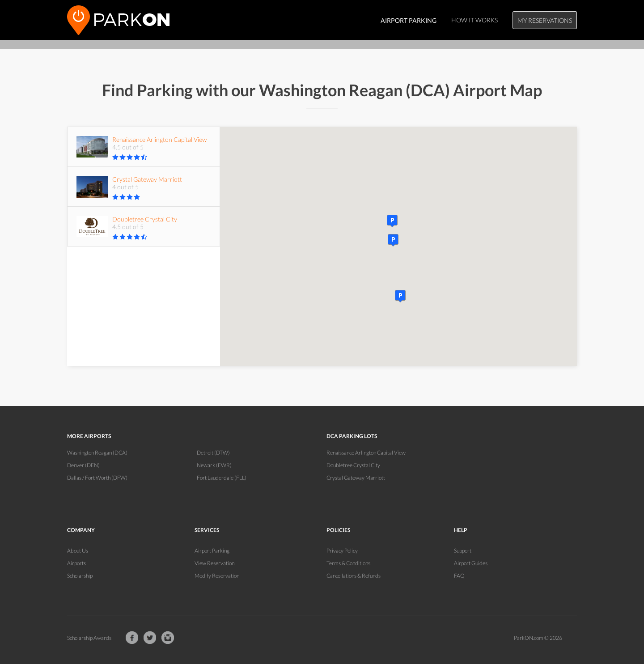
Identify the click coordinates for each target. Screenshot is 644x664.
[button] (400, 296)
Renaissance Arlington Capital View (366, 453)
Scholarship (80, 576)
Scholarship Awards (89, 638)
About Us (78, 551)
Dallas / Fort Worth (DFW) (97, 478)
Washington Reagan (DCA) (97, 453)
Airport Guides (471, 563)
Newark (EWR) (214, 465)
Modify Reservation (217, 576)
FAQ (459, 576)
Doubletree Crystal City (353, 465)
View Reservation (214, 563)
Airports (76, 563)
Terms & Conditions (348, 563)
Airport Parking (212, 551)
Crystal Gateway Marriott (356, 478)
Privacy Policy (342, 551)
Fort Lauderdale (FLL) (222, 478)
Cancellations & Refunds (354, 576)
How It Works (475, 20)
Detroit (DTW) (213, 453)
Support (463, 551)
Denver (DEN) (83, 465)
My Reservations (545, 20)
